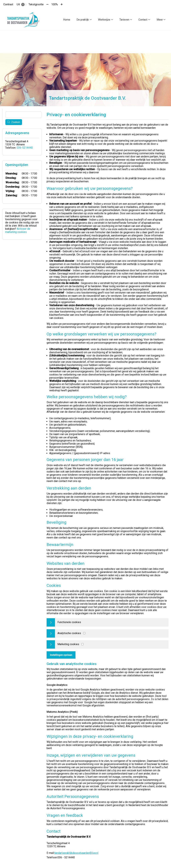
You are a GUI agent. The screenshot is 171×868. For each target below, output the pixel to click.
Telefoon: (52, 857)
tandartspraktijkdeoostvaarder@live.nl (76, 852)
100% (55, 4)
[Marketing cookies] (82, 644)
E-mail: (51, 852)
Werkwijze (104, 20)
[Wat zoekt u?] (23, 114)
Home (67, 20)
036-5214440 (25, 147)
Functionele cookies (69, 621)
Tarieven (124, 20)
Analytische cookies (69, 633)
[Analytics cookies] (84, 633)
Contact (143, 20)
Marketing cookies (68, 644)
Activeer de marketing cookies (18, 230)
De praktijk (83, 20)
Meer (160, 20)
